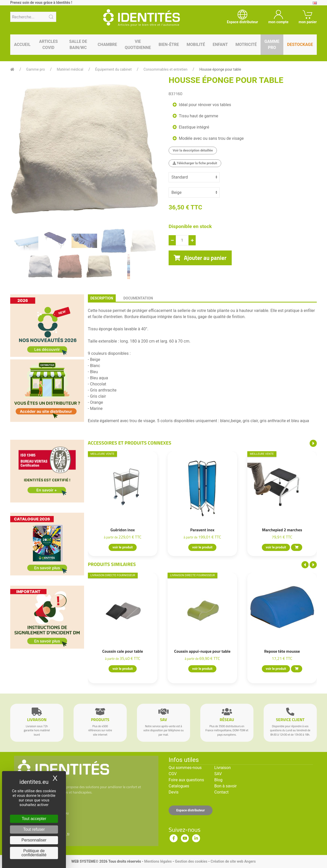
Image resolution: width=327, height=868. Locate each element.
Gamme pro (272, 45)
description (102, 298)
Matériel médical (70, 69)
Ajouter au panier (200, 258)
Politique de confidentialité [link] (34, 853)
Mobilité (196, 45)
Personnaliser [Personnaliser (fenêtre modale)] (34, 840)
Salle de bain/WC (78, 45)
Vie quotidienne (138, 45)
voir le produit (122, 547)
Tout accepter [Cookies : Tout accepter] (34, 819)
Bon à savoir (225, 786)
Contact (221, 792)
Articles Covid (48, 45)
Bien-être (169, 45)
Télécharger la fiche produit (195, 163)
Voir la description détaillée (193, 150)
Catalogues (179, 786)
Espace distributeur (191, 810)
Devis (174, 792)
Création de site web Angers (233, 861)
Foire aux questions (186, 780)
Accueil (22, 45)
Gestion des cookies (191, 861)
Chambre (107, 45)
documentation (138, 298)
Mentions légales (158, 861)
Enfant (220, 45)
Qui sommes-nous (185, 768)
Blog (218, 780)
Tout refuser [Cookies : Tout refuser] (34, 829)
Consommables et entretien (166, 69)
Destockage (300, 45)
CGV (173, 774)
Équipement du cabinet (114, 69)
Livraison (223, 768)
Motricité (246, 45)
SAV (218, 774)
